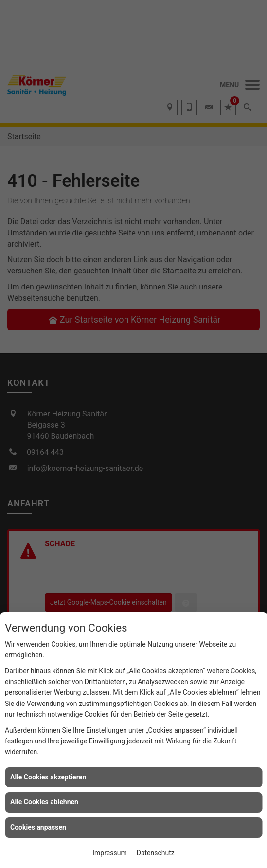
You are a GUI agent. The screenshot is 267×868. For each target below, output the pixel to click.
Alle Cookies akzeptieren (48, 777)
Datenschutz (156, 853)
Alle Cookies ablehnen (44, 802)
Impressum (109, 853)
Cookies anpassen (38, 827)
